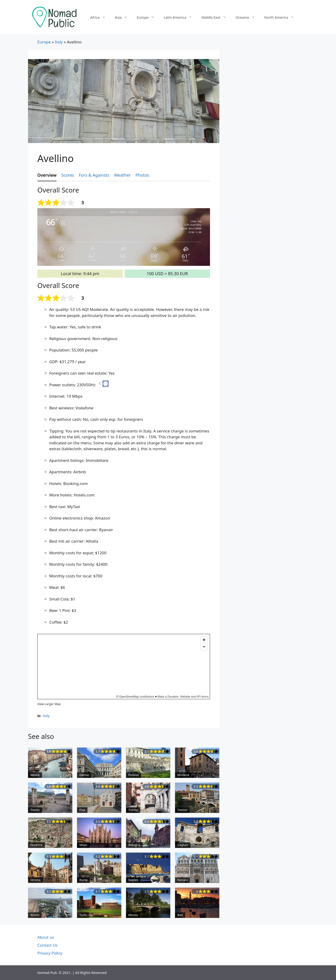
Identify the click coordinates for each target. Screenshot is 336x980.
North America (281, 17)
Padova (134, 775)
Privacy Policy (50, 953)
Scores (68, 175)
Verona (35, 880)
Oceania (248, 17)
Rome (83, 880)
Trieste (133, 810)
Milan (83, 845)
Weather (122, 175)
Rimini (35, 915)
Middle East (216, 17)
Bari (180, 915)
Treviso (182, 810)
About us (46, 937)
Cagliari (183, 845)
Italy (59, 42)
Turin (83, 915)
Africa (100, 17)
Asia (123, 17)
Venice (35, 775)
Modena (183, 775)
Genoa (84, 775)
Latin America (180, 17)
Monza (133, 915)
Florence (36, 845)
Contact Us (47, 945)
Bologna (134, 845)
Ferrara (182, 880)
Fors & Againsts (94, 175)
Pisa (82, 810)
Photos (142, 175)
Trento (35, 810)
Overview (47, 175)
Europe (148, 17)
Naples (133, 880)
